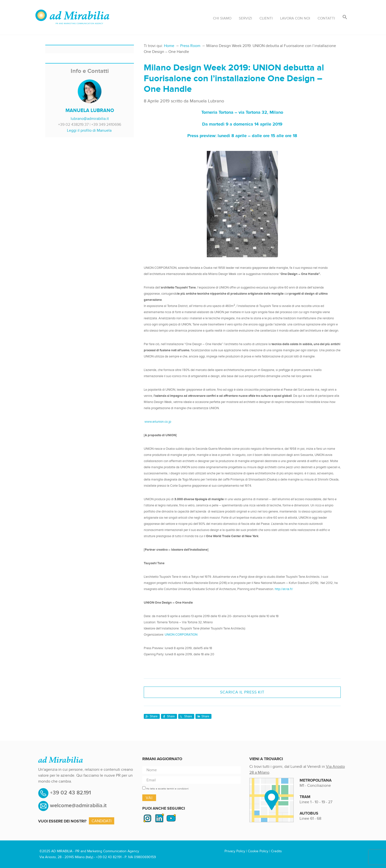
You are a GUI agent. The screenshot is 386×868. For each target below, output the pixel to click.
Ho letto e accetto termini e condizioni (167, 789)
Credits (276, 851)
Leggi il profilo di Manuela (89, 130)
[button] (345, 17)
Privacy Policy (235, 851)
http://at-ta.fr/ (284, 589)
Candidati (102, 821)
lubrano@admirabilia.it (90, 119)
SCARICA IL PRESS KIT (242, 692)
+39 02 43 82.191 (70, 793)
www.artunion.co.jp (158, 422)
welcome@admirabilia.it (78, 806)
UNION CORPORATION (181, 635)
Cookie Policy (258, 851)
